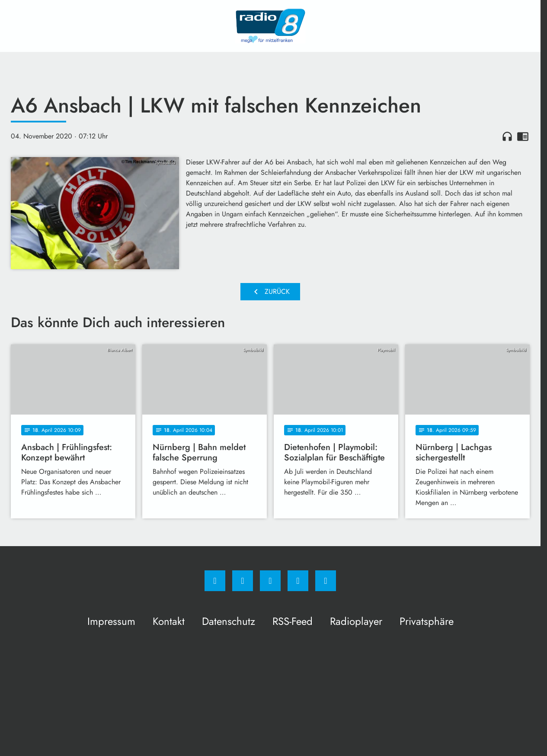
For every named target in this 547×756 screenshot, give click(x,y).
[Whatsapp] (270, 581)
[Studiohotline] (298, 581)
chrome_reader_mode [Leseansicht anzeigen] (523, 136)
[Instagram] (243, 581)
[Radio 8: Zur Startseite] (270, 26)
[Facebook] (215, 581)
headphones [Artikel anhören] (507, 136)
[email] (326, 581)
